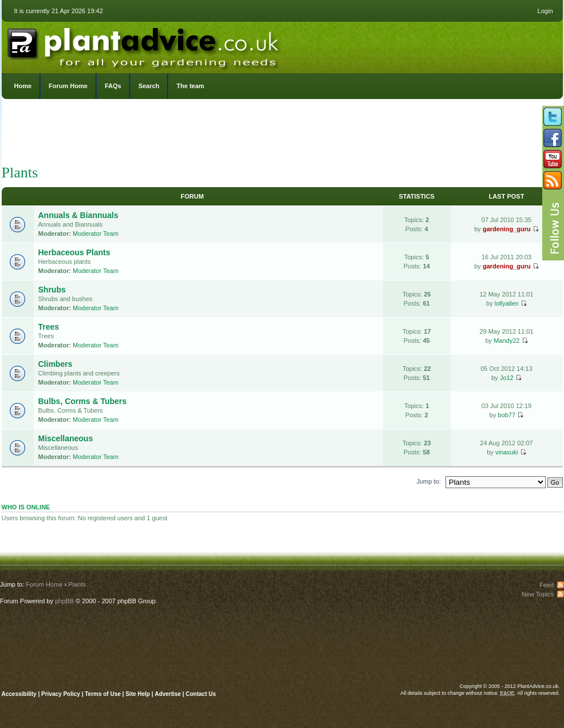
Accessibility (19, 694)
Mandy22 (506, 341)
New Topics (538, 594)
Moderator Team (96, 234)
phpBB (64, 601)
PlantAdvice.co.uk (144, 45)
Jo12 (507, 378)
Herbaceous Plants (74, 252)
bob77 (507, 415)
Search (149, 86)
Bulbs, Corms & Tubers (83, 401)
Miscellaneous (66, 438)
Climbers (56, 364)
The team (190, 86)
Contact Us (201, 694)
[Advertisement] (282, 134)
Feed (547, 585)
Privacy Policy (62, 694)
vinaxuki (507, 452)
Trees (49, 327)
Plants (20, 173)
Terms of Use (103, 694)
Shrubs (52, 290)
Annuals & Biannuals (78, 215)
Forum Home (68, 86)
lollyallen (507, 303)
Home (23, 86)
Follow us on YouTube (553, 159)
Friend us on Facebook (553, 138)
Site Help (138, 694)
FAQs (113, 86)
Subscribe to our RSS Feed (553, 180)
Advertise (168, 694)
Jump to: (429, 481)
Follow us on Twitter (553, 117)
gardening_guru (507, 229)
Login (545, 11)
